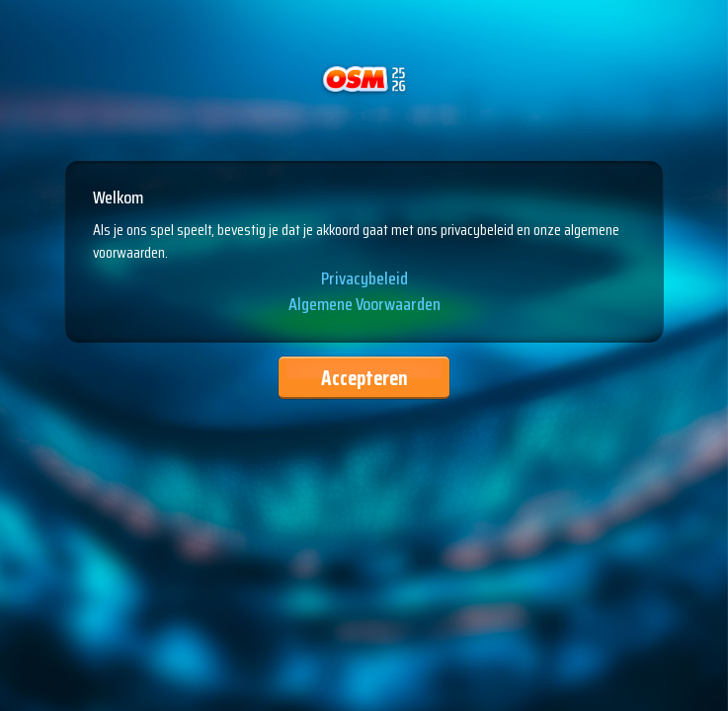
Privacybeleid (364, 279)
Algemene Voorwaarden (364, 305)
